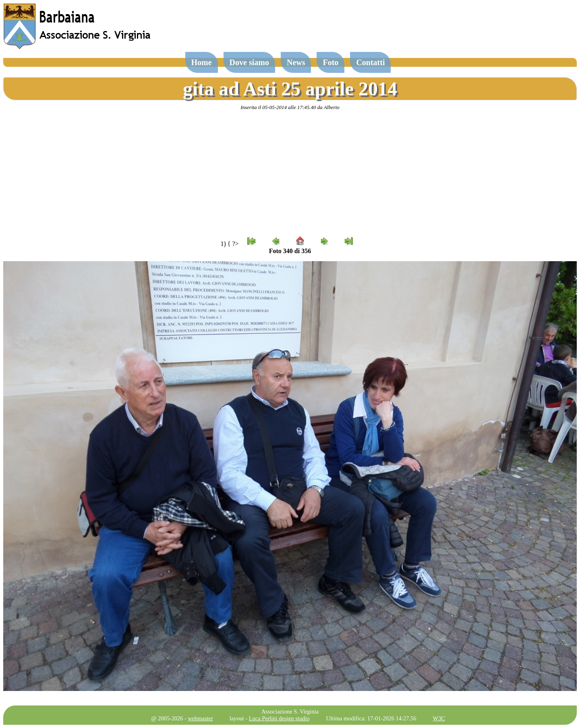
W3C (439, 718)
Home (202, 62)
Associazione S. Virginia (290, 712)
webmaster (200, 718)
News (296, 62)
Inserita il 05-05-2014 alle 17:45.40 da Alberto (290, 107)
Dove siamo (249, 62)
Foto (330, 62)
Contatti (370, 62)
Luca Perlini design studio (279, 718)
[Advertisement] (290, 173)
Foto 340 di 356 (290, 251)
